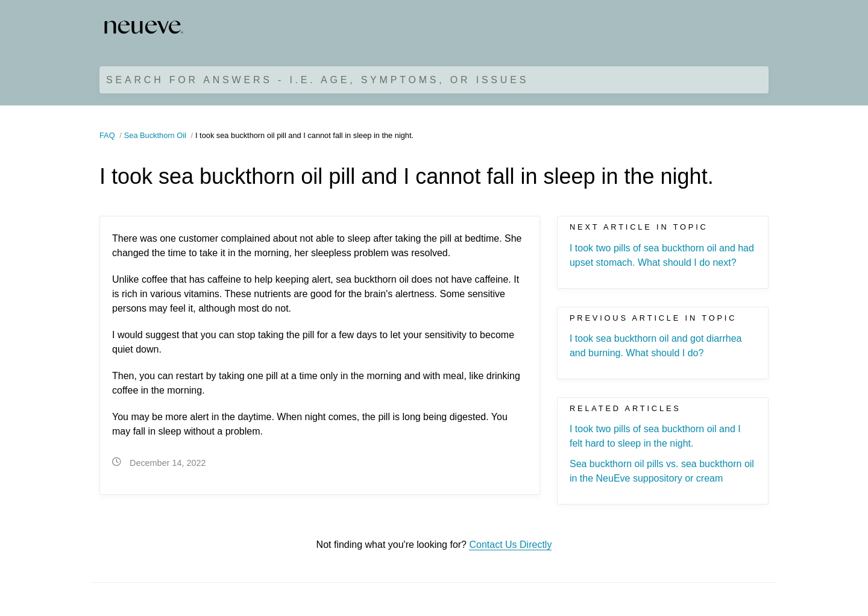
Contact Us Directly (510, 545)
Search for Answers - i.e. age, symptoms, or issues (317, 80)
